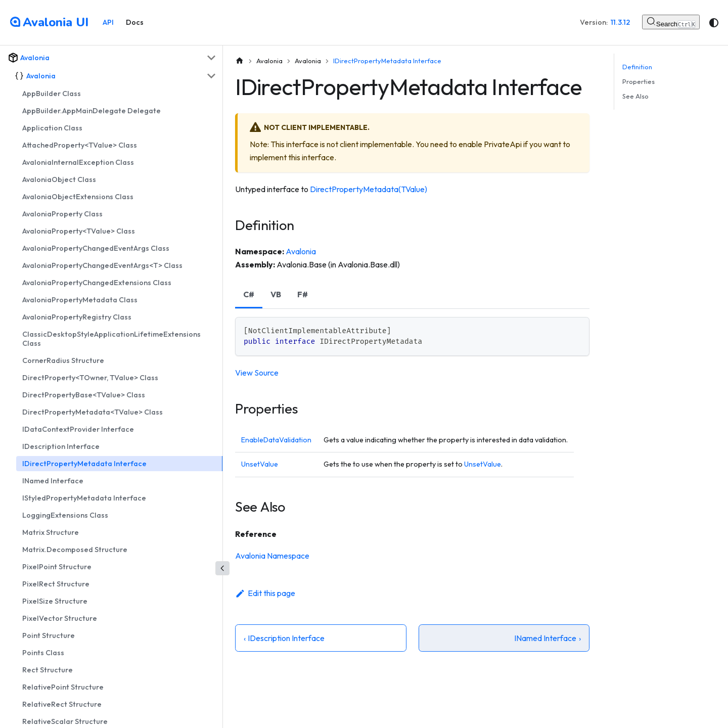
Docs (135, 22)
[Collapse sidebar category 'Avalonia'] (211, 58)
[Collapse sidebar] (222, 568)
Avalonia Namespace (272, 556)
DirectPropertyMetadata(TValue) (369, 189)
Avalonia (301, 251)
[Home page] (240, 61)
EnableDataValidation (276, 440)
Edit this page (265, 593)
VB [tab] (276, 294)
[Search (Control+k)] (671, 22)
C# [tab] (249, 294)
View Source (257, 373)
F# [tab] (303, 294)
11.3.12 (620, 22)
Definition (637, 67)
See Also (635, 96)
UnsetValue (260, 464)
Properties (639, 81)
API (108, 22)
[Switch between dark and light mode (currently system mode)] (714, 23)
